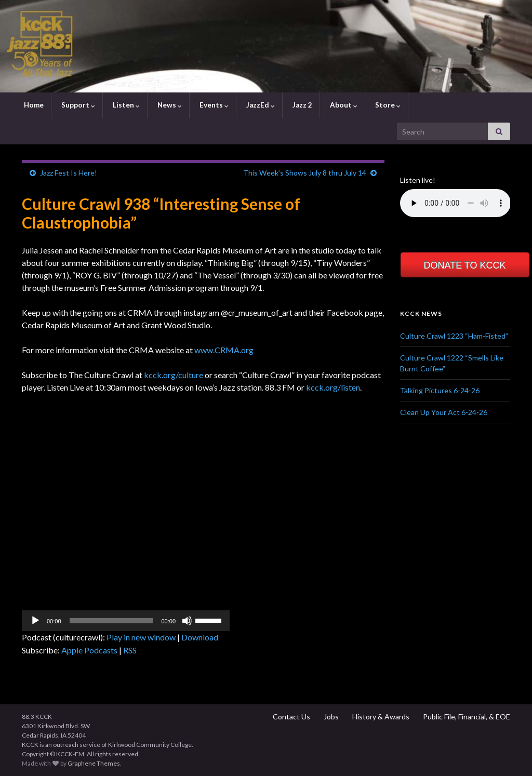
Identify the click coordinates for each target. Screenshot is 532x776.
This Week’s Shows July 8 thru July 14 (305, 173)
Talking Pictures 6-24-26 (440, 390)
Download (200, 637)
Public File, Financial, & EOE (466, 717)
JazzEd (260, 105)
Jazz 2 (302, 105)
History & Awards (380, 717)
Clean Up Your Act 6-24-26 (444, 412)
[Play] (35, 621)
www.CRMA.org (224, 350)
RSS (130, 650)
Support (77, 105)
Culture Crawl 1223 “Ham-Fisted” (454, 336)
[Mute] (187, 621)
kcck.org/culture (174, 375)
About (343, 105)
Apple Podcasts (89, 650)
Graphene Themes (94, 763)
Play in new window (141, 637)
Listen (125, 105)
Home (33, 105)
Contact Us (291, 717)
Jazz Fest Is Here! (69, 173)
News (169, 105)
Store (387, 105)
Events (213, 105)
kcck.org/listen (333, 387)
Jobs (330, 717)
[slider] (111, 621)
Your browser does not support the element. (455, 203)
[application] (126, 621)
